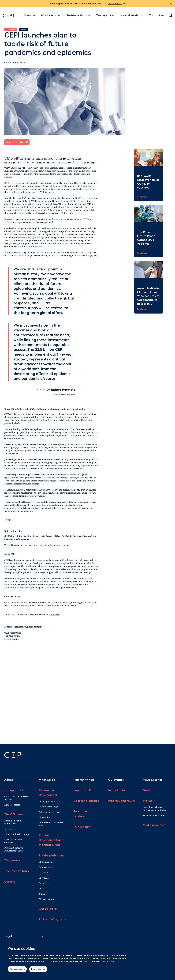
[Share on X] (27, 142)
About (29, 15)
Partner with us (78, 15)
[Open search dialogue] (171, 15)
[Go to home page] (12, 15)
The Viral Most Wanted (154, 815)
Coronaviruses (46, 867)
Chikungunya (45, 862)
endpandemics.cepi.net (58, 545)
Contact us (156, 15)
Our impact (105, 15)
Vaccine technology (48, 807)
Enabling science (47, 801)
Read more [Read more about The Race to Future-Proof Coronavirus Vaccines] (142, 253)
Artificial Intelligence (49, 812)
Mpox (42, 889)
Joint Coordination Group (17, 834)
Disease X (43, 873)
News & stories (131, 15)
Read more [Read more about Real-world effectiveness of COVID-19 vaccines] (142, 197)
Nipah (42, 894)
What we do (51, 15)
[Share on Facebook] (16, 142)
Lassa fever (44, 883)
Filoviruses (44, 878)
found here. (54, 615)
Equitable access (12, 805)
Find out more (116, 4)
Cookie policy (108, 961)
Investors (9, 829)
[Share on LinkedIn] (22, 142)
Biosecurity (44, 817)
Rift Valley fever (47, 899)
